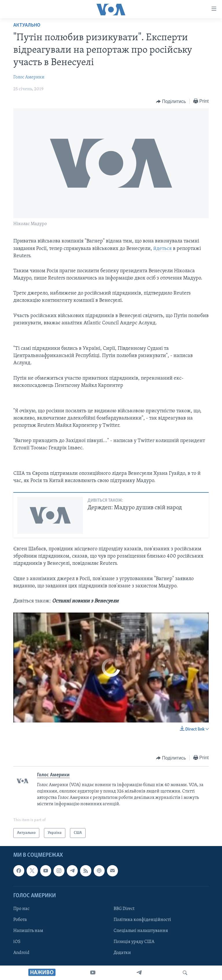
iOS (17, 942)
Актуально (27, 25)
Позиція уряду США (134, 942)
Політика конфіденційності (142, 920)
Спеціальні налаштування (141, 931)
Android (21, 953)
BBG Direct (124, 909)
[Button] (171, 102)
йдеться (163, 249)
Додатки (122, 953)
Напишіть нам (28, 931)
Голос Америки (29, 77)
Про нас (21, 909)
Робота (20, 920)
